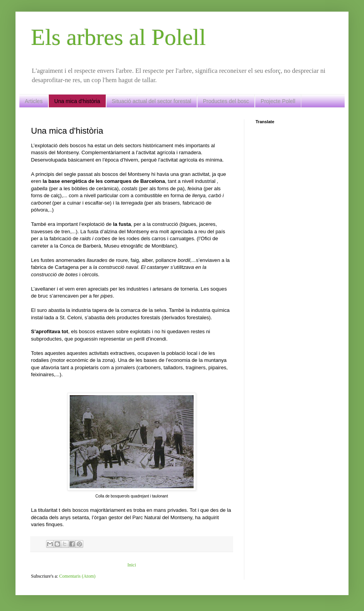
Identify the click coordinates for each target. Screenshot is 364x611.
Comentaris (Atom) (77, 576)
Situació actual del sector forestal (152, 101)
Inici (132, 565)
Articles (34, 101)
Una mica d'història (77, 101)
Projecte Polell (278, 101)
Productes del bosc (226, 101)
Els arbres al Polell (118, 37)
